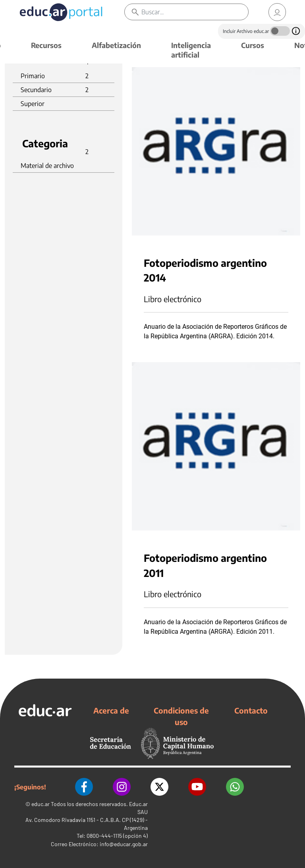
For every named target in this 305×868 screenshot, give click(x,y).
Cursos (253, 45)
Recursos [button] (46, 45)
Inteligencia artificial (191, 50)
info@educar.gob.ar (124, 844)
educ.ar (41, 804)
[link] (277, 12)
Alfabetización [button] (116, 45)
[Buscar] (195, 12)
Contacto (251, 710)
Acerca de (111, 710)
